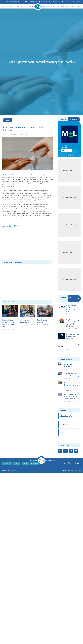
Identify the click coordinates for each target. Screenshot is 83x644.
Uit (54, 6)
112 (10, 6)
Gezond (67, 6)
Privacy (25, 464)
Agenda (34, 2)
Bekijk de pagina (66, 151)
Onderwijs (22, 6)
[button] (60, 155)
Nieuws (7, 6)
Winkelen (58, 6)
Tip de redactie (54, 2)
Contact (17, 464)
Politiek (13, 6)
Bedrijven (80, 6)
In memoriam (73, 6)
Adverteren (66, 2)
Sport (17, 6)
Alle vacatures (74, 298)
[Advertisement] (28, 245)
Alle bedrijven (74, 119)
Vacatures (43, 2)
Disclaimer (34, 464)
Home (2, 6)
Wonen (63, 6)
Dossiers (76, 2)
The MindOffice (76, 471)
